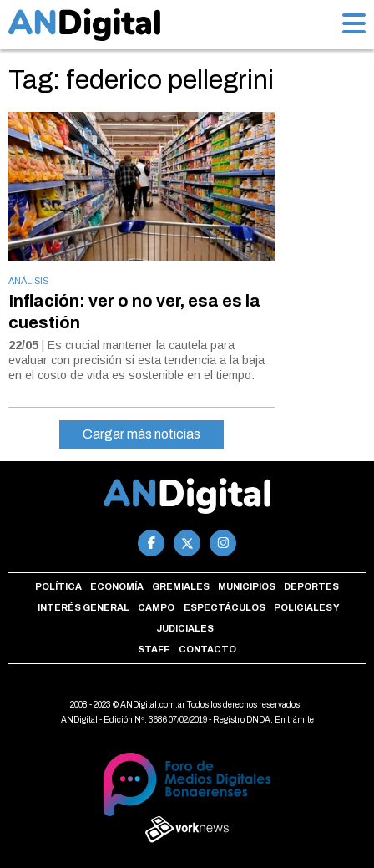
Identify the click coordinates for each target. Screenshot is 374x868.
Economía (117, 586)
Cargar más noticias (142, 434)
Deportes (311, 586)
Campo (156, 607)
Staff (154, 649)
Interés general (83, 607)
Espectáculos (225, 607)
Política (58, 586)
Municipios (247, 586)
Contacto (207, 649)
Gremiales (181, 586)
